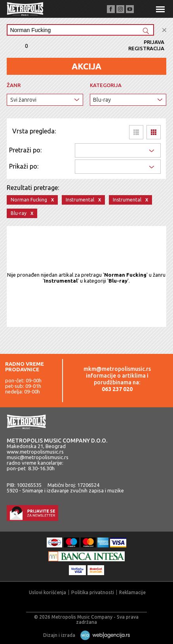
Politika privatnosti (93, 592)
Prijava (154, 42)
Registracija (146, 48)
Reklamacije (132, 592)
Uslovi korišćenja (48, 592)
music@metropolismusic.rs (38, 457)
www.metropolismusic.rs (35, 452)
